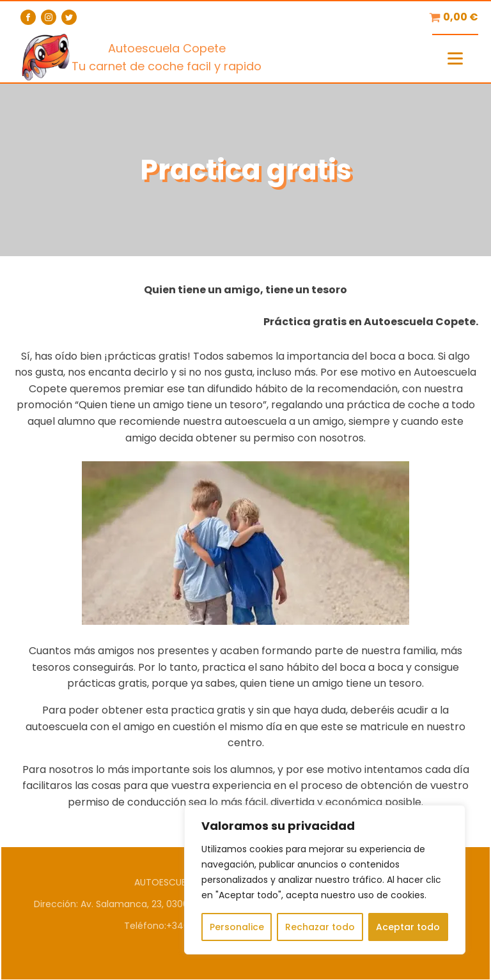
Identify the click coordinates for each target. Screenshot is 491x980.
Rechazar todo (320, 927)
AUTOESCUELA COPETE (183, 882)
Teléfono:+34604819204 (178, 926)
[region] (325, 880)
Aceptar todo (408, 927)
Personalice (237, 927)
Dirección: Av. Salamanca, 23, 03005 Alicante (133, 904)
